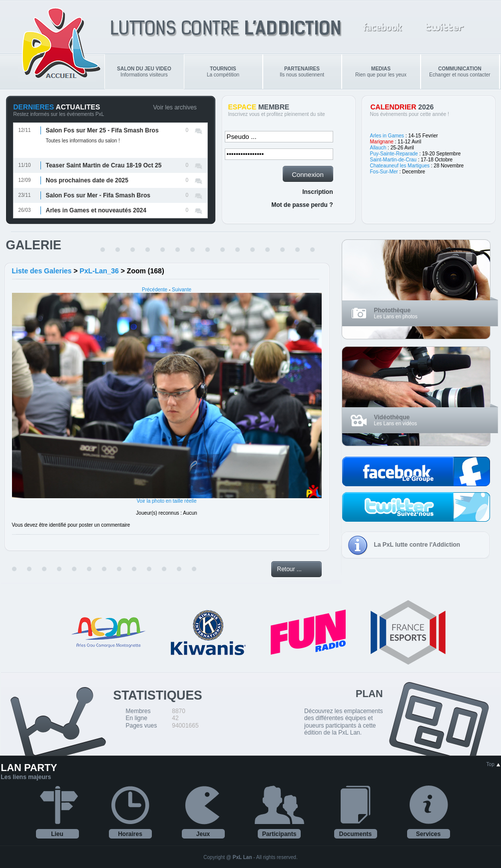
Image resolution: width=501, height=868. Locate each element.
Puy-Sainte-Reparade (394, 154)
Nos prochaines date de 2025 (87, 180)
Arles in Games (387, 136)
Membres (138, 711)
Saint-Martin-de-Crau (393, 160)
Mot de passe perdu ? (302, 205)
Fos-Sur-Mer (384, 172)
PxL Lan (243, 857)
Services (428, 834)
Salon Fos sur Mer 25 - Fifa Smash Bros (102, 130)
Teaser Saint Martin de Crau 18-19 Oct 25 (104, 165)
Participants (279, 834)
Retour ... (289, 569)
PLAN (369, 694)
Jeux (203, 834)
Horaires (130, 834)
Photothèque (392, 310)
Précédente (155, 290)
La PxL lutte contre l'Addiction (417, 545)
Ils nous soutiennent (302, 72)
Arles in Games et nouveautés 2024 (96, 210)
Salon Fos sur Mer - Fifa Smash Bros (98, 195)
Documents (355, 834)
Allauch (378, 148)
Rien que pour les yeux (381, 72)
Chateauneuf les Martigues (400, 166)
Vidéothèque (392, 417)
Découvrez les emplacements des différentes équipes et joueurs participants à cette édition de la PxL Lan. (343, 722)
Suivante (182, 290)
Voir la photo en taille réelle (166, 501)
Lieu (57, 834)
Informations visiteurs (144, 72)
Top (494, 764)
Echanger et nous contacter (460, 72)
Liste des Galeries (42, 271)
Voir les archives (175, 107)
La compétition (223, 72)
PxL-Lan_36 (99, 271)
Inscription (317, 192)
